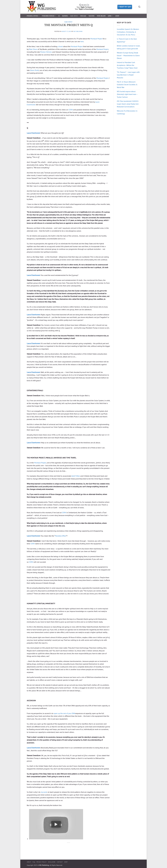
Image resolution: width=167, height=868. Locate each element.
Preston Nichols (46, 52)
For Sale (83, 16)
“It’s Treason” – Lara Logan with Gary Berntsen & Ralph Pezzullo (128, 75)
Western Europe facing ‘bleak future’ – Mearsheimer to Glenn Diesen (128, 55)
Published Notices (49, 16)
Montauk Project (96, 39)
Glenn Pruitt (34, 70)
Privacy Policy (42, 862)
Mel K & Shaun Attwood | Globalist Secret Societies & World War (127, 85)
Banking (65, 16)
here (82, 41)
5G (59, 16)
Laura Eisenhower (33, 133)
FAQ (34, 862)
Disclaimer (52, 862)
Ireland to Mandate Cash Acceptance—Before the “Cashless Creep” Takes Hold (127, 65)
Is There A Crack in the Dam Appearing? (127, 40)
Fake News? (74, 16)
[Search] (139, 7)
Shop (66, 862)
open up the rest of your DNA (64, 713)
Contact (60, 862)
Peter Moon (33, 49)
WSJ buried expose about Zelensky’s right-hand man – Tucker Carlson (127, 94)
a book (60, 46)
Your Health (101, 16)
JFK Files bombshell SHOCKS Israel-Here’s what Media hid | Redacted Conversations (128, 104)
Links (110, 16)
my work (44, 792)
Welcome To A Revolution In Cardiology (127, 112)
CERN (71, 110)
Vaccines (92, 16)
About (29, 862)
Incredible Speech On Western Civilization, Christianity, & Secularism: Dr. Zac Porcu (128, 32)
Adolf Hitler (76, 476)
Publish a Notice (33, 16)
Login (117, 16)
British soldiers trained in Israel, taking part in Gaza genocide (128, 47)
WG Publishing (78, 31)
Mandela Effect (61, 536)
